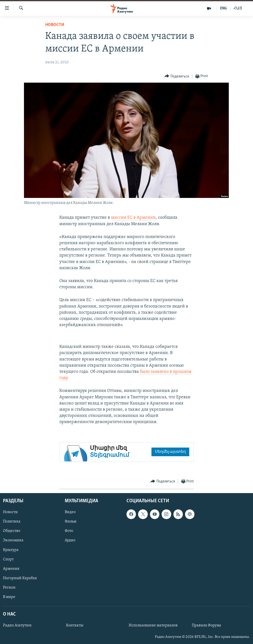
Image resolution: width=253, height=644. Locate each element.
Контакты (75, 625)
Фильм (71, 522)
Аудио (70, 540)
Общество (12, 531)
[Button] (177, 76)
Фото (69, 531)
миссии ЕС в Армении (133, 218)
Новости (55, 25)
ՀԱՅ (238, 8)
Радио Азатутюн (17, 625)
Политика (12, 522)
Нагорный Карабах (20, 578)
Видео (70, 512)
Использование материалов (153, 625)
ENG (223, 8)
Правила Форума (206, 625)
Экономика (13, 540)
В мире (9, 597)
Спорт (8, 559)
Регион (9, 587)
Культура (11, 550)
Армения (11, 569)
